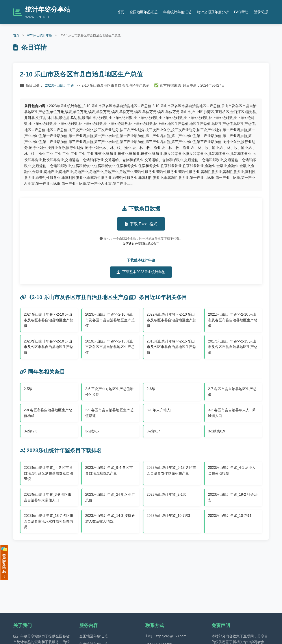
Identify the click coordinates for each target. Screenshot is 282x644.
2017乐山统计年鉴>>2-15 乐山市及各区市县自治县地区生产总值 (233, 347)
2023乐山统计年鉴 (39, 35)
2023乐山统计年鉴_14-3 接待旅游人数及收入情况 (110, 518)
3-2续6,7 (153, 431)
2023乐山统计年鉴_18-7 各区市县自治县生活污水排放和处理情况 (49, 521)
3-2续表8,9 (216, 431)
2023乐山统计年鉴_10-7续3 (168, 516)
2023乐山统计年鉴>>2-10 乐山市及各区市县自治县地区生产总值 (110, 320)
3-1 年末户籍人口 (160, 410)
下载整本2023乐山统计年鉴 (141, 272)
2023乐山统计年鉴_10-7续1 (230, 516)
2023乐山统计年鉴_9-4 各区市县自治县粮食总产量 (109, 470)
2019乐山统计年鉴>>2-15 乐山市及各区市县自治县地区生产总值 (110, 347)
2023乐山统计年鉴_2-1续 (167, 494)
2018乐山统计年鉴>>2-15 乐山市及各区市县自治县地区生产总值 (171, 347)
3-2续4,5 (92, 431)
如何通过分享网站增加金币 (141, 244)
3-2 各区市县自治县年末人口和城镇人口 (232, 413)
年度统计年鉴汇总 (177, 12)
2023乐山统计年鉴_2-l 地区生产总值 (110, 497)
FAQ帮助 (241, 12)
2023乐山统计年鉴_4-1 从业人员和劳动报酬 (232, 470)
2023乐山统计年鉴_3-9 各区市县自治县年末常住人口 (48, 497)
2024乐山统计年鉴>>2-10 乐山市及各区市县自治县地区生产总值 (48, 320)
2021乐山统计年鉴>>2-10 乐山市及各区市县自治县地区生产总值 (233, 320)
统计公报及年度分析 (213, 12)
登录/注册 (261, 12)
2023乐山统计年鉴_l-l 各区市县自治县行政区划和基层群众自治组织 (48, 473)
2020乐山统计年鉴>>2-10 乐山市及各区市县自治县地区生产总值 (48, 347)
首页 (121, 12)
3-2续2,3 (31, 431)
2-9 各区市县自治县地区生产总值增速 (109, 413)
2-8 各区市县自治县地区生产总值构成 (48, 413)
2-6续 (151, 389)
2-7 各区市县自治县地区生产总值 (232, 392)
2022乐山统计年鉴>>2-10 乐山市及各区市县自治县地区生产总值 (171, 320)
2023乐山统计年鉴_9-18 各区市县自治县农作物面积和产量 (172, 470)
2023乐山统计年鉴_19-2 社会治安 (233, 497)
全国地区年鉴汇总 (144, 12)
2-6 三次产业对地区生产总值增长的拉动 (109, 392)
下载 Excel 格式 (141, 224)
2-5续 (28, 389)
